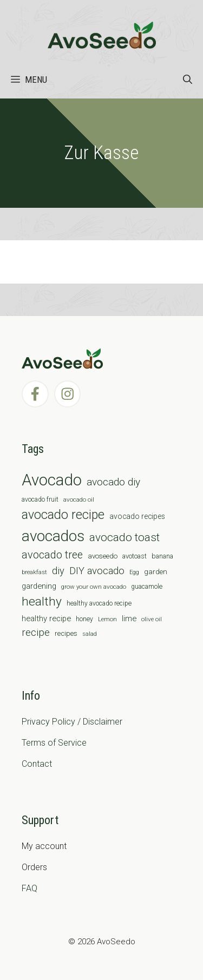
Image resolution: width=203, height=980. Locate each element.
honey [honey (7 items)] (84, 619)
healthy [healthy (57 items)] (42, 601)
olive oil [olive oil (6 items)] (152, 619)
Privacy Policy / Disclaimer (72, 722)
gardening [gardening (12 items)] (39, 586)
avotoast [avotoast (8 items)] (135, 556)
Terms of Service (54, 743)
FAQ (30, 888)
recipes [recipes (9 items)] (66, 633)
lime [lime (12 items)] (129, 619)
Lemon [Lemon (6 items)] (107, 619)
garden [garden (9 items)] (156, 572)
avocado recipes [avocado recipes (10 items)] (137, 516)
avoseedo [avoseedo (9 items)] (103, 556)
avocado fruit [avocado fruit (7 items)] (40, 499)
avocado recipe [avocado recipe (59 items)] (63, 515)
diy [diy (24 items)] (58, 571)
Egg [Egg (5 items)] (134, 572)
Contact (37, 764)
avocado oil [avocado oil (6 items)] (79, 499)
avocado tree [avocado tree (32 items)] (52, 555)
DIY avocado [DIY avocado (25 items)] (97, 571)
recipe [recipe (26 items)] (36, 633)
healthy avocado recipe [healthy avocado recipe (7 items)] (99, 603)
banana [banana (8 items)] (162, 556)
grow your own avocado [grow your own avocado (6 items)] (94, 587)
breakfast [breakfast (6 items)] (34, 572)
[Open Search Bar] (188, 80)
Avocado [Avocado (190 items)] (52, 480)
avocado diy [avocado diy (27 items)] (113, 482)
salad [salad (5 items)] (90, 634)
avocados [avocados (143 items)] (53, 536)
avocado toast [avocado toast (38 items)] (125, 537)
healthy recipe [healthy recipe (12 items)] (46, 619)
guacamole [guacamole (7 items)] (147, 587)
